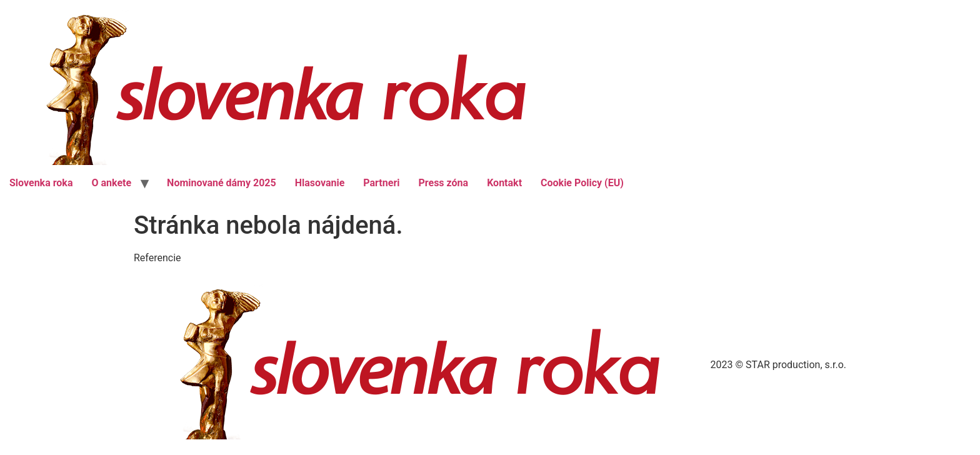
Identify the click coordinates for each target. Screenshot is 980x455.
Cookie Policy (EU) (582, 183)
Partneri (381, 183)
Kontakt (504, 183)
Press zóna (443, 183)
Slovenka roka (41, 183)
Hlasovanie (320, 183)
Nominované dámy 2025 (222, 183)
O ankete (111, 183)
